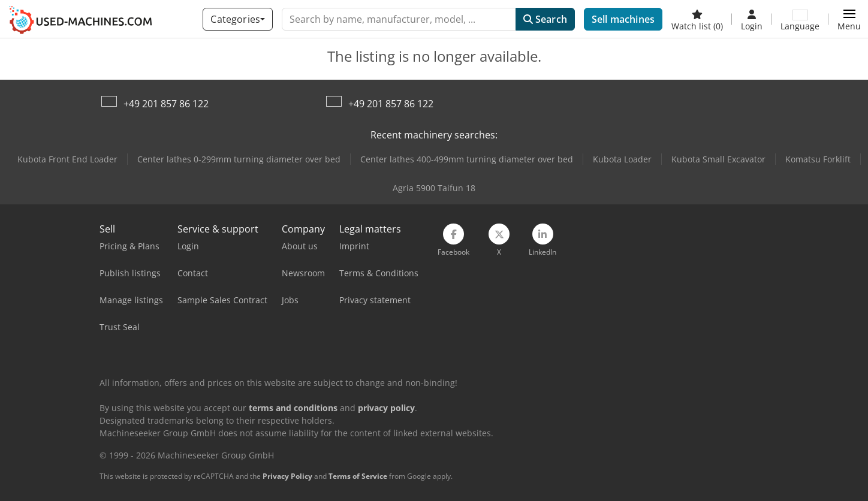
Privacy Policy (287, 476)
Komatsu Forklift (818, 159)
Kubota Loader (622, 159)
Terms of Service (358, 476)
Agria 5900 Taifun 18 (434, 188)
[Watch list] (697, 19)
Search (545, 19)
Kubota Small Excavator (718, 159)
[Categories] (238, 19)
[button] (849, 19)
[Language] (800, 19)
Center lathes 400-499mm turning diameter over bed (467, 159)
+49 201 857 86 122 (166, 104)
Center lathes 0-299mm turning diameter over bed (239, 159)
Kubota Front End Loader (67, 159)
